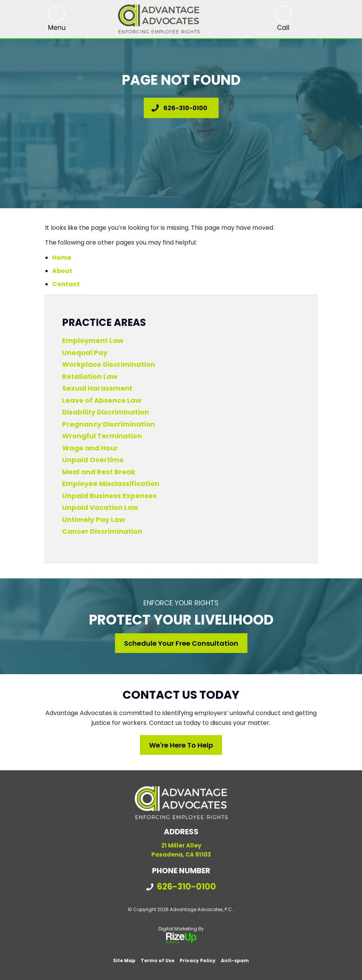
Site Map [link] (124, 961)
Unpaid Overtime (93, 460)
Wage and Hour (90, 448)
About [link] (62, 271)
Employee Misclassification (111, 484)
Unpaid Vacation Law (100, 507)
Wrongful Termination (102, 436)
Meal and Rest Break (99, 472)
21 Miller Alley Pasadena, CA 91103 (181, 850)
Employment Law (93, 340)
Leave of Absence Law (102, 400)
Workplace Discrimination (109, 364)
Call (283, 28)
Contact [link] (66, 284)
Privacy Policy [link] (198, 961)
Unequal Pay (85, 353)
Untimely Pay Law (94, 520)
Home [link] (62, 258)
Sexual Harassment (97, 388)
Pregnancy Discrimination (109, 424)
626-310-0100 (185, 108)
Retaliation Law (90, 376)
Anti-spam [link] (235, 961)
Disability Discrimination (106, 412)
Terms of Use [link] (158, 961)
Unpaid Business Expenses (109, 496)
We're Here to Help (181, 745)
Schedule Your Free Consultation (181, 643)
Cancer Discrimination (102, 531)
